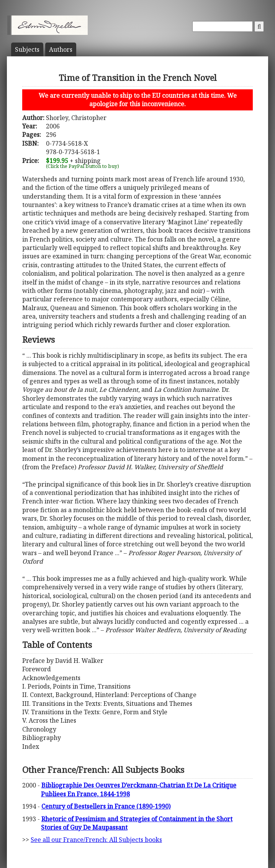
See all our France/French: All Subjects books (96, 840)
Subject (27, 49)
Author (61, 49)
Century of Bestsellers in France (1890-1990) (106, 806)
